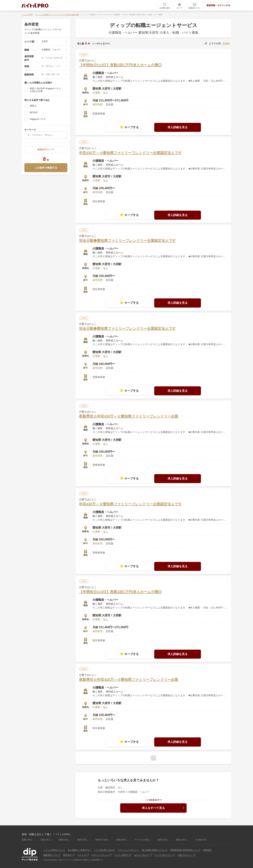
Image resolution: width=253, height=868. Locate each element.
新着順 (226, 43)
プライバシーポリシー (128, 850)
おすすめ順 (215, 43)
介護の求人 (46, 840)
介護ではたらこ (185, 855)
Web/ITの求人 (102, 840)
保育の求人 (64, 840)
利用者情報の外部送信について (185, 850)
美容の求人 (82, 840)
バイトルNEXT (121, 855)
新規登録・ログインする (218, 5)
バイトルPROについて (54, 850)
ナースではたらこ (163, 855)
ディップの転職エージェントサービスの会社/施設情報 (57, 15)
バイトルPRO (27, 15)
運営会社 (67, 855)
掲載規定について (52, 855)
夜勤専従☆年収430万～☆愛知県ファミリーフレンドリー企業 (129, 416)
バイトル (82, 855)
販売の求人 (163, 840)
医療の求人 (27, 840)
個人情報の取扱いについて (155, 850)
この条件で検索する (46, 168)
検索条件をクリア (46, 150)
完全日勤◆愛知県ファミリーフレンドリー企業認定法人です (127, 241)
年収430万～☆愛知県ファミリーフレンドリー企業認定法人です (130, 153)
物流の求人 (182, 840)
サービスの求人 (142, 840)
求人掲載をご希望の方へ (80, 850)
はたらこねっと (142, 855)
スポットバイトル (100, 855)
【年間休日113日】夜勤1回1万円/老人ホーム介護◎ (120, 65)
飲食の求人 (122, 840)
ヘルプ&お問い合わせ (104, 850)
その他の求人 (201, 840)
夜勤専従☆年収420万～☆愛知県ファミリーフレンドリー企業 (129, 680)
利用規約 (207, 850)
